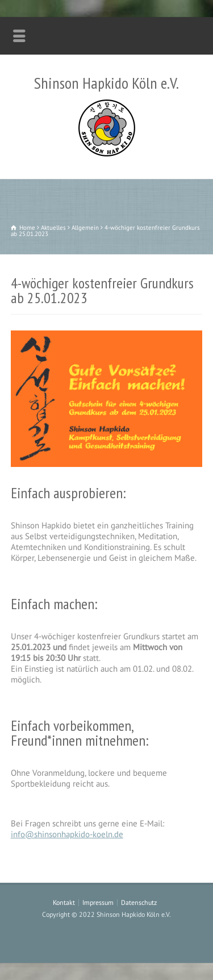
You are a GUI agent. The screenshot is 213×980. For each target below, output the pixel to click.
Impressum (98, 902)
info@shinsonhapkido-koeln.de (67, 834)
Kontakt (64, 902)
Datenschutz (139, 902)
